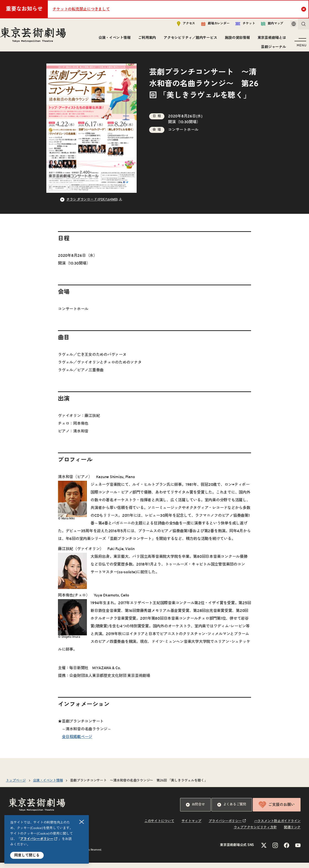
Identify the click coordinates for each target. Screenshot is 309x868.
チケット (238, 26)
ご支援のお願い (277, 810)
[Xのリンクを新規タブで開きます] (264, 851)
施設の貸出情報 (236, 40)
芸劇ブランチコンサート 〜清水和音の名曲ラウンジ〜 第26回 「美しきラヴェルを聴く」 (139, 786)
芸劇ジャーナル (272, 49)
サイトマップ (192, 826)
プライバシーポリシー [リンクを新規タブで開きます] (37, 839)
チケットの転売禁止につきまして (81, 9)
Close (304, 9)
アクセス (179, 26)
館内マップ (265, 26)
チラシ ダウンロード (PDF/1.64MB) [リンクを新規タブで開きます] (92, 205)
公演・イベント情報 (113, 40)
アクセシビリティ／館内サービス (189, 40)
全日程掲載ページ (77, 742)
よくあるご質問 (232, 810)
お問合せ (195, 810)
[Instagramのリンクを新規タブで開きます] (275, 851)
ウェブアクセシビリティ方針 (255, 833)
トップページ (16, 786)
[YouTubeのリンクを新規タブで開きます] (298, 851)
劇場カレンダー (208, 26)
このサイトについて (159, 826)
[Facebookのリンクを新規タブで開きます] (287, 851)
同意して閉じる (27, 855)
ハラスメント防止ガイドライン (277, 826)
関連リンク (292, 833)
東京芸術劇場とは (270, 40)
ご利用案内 (146, 40)
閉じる (82, 822)
